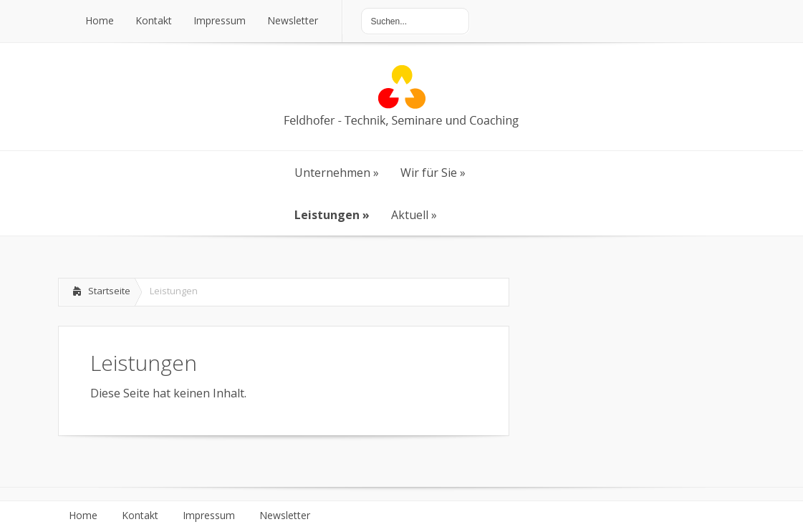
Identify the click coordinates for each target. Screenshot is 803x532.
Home (83, 516)
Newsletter (285, 516)
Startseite (109, 291)
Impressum (209, 516)
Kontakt (140, 516)
